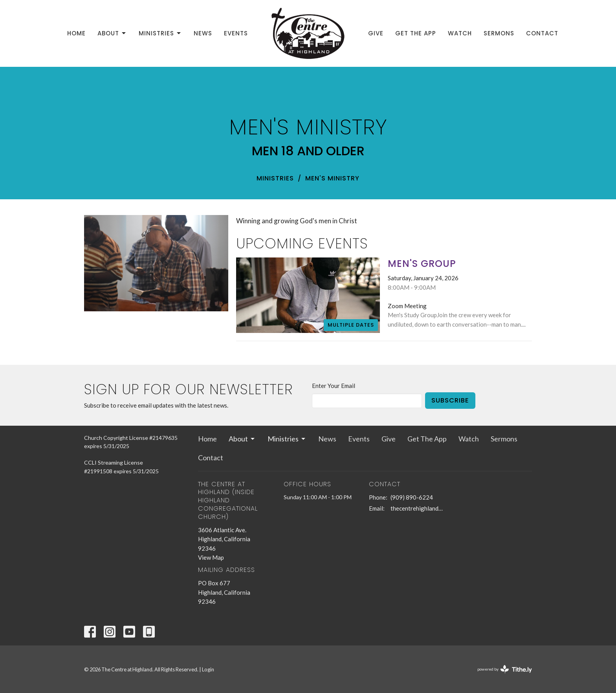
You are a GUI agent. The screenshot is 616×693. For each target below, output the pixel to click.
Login (208, 669)
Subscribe (450, 400)
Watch (460, 33)
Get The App (416, 33)
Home (76, 33)
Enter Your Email (334, 386)
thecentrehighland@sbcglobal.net (419, 508)
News (203, 33)
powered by (505, 669)
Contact (542, 33)
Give (376, 33)
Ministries (160, 33)
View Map (211, 557)
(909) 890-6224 (412, 497)
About (112, 33)
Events (236, 33)
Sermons (499, 33)
